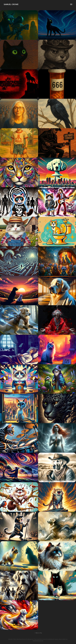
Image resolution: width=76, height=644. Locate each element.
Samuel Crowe (11, 4)
